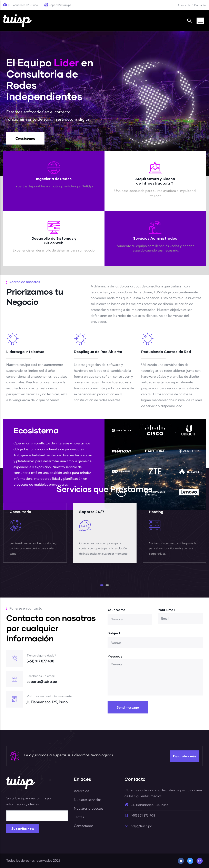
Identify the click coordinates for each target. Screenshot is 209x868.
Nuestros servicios (88, 800)
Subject (114, 633)
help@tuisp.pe (138, 826)
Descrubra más (185, 756)
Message (115, 656)
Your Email (167, 610)
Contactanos (84, 826)
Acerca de (184, 5)
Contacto (200, 5)
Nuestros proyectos (89, 808)
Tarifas (79, 817)
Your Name (116, 610)
